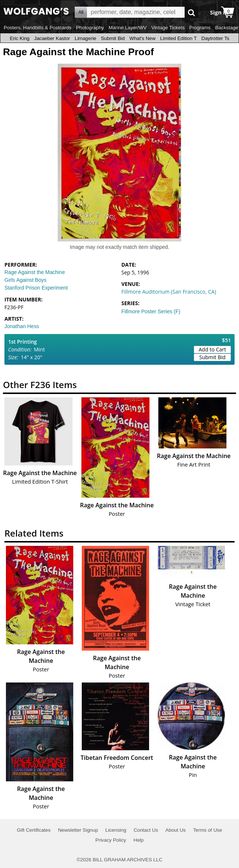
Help (139, 840)
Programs (200, 28)
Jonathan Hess (22, 326)
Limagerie (86, 38)
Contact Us (146, 830)
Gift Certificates (34, 830)
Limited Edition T (179, 38)
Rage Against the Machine (35, 272)
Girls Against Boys (26, 280)
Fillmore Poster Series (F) (151, 311)
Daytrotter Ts (215, 38)
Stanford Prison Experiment (36, 288)
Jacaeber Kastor (52, 38)
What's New (143, 38)
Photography (90, 28)
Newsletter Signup (78, 830)
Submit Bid (113, 38)
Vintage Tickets (168, 28)
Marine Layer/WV (127, 28)
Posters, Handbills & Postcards (38, 28)
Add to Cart (212, 349)
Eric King (19, 38)
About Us (176, 830)
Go (191, 12)
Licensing (116, 830)
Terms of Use (208, 830)
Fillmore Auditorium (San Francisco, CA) (169, 292)
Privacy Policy (111, 840)
